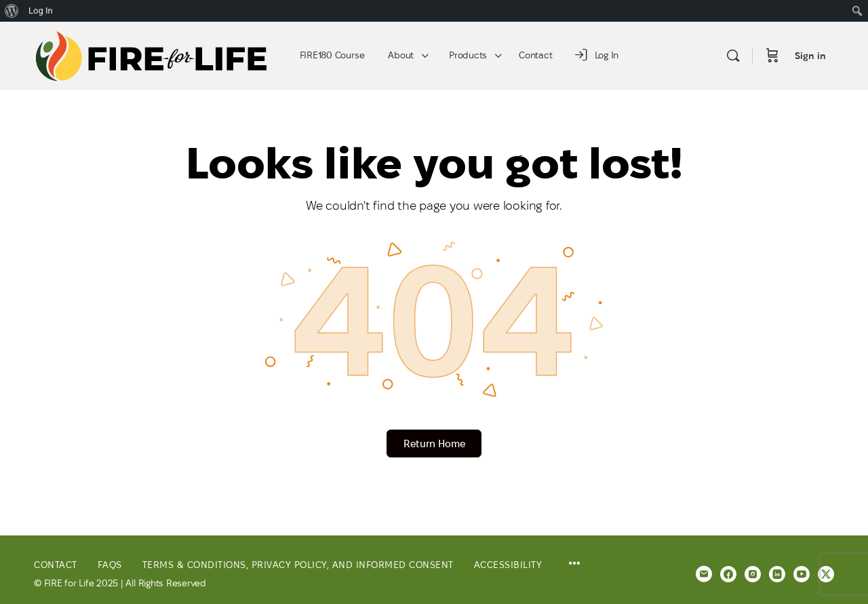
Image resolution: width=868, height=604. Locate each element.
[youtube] (802, 574)
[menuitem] (12, 11)
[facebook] (728, 574)
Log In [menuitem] (41, 11)
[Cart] (772, 56)
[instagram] (753, 574)
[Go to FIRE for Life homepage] (152, 54)
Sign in (810, 56)
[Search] (733, 56)
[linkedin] (777, 574)
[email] (704, 574)
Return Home (434, 443)
